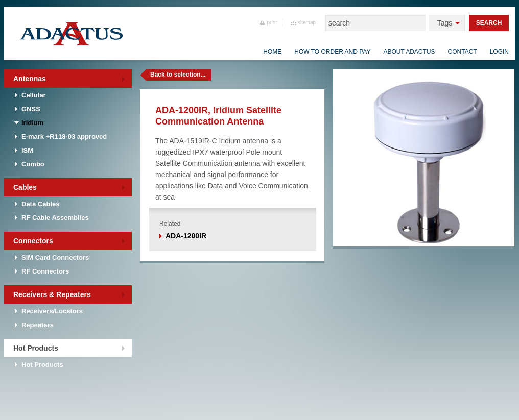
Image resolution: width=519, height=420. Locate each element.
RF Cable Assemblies (55, 218)
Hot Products (36, 348)
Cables (25, 187)
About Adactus (409, 52)
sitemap (307, 23)
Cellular (34, 95)
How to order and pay (332, 52)
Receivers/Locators (52, 311)
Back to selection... (178, 75)
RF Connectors (45, 271)
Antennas (30, 79)
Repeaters (38, 325)
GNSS (31, 109)
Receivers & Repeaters (52, 294)
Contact (463, 52)
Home (272, 52)
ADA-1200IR (186, 236)
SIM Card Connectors (55, 257)
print (272, 23)
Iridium (32, 123)
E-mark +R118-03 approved (64, 137)
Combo (33, 164)
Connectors (33, 241)
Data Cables (40, 204)
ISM (27, 150)
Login (499, 52)
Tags (445, 23)
